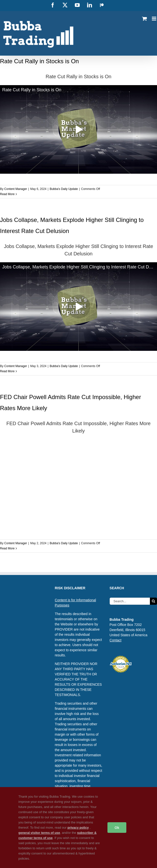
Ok (117, 828)
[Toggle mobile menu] (154, 19)
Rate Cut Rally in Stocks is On (39, 61)
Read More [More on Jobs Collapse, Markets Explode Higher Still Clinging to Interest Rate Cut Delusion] (7, 371)
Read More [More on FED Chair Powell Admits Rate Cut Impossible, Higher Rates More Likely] (7, 548)
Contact (116, 640)
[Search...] (130, 601)
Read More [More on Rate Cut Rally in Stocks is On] (7, 194)
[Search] (153, 601)
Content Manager (16, 189)
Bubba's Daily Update (64, 189)
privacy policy (78, 828)
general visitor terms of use (39, 833)
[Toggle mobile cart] (144, 19)
